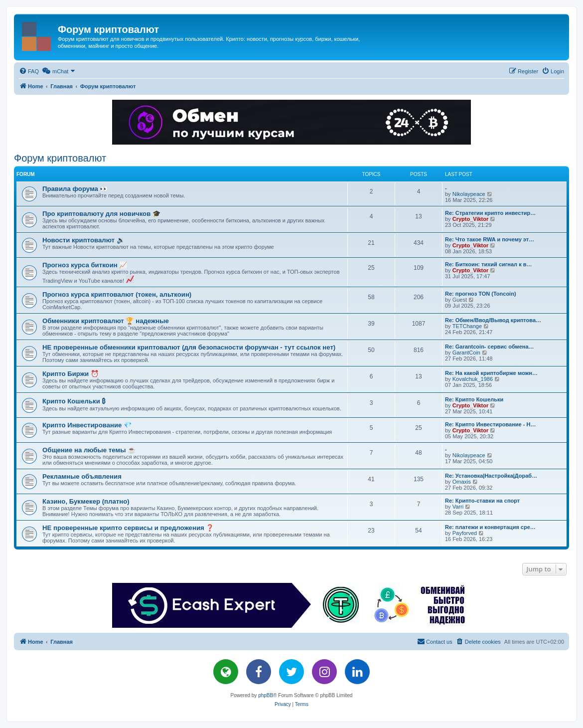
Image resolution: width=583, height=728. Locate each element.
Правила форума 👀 (75, 189)
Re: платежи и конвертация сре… (490, 527)
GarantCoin (466, 353)
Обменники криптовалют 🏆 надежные (106, 321)
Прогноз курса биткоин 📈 (85, 265)
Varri (458, 507)
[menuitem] (29, 71)
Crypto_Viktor (471, 219)
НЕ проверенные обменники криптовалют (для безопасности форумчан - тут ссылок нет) (189, 347)
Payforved (465, 533)
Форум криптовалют (60, 158)
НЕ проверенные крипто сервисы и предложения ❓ (128, 528)
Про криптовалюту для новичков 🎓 (101, 214)
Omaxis (462, 482)
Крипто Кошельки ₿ (74, 401)
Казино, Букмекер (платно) (86, 501)
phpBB (266, 695)
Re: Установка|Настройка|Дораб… (491, 476)
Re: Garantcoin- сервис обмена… (490, 347)
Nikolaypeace (469, 194)
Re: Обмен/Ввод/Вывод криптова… (493, 320)
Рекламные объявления (82, 476)
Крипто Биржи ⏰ (71, 374)
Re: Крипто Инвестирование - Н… (490, 424)
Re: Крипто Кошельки (474, 399)
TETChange (467, 326)
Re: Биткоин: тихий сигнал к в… (488, 264)
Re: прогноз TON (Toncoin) (481, 294)
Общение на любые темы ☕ (89, 450)
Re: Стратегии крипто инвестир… (490, 213)
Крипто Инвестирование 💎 (87, 425)
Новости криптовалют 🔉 (83, 240)
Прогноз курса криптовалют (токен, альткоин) (117, 294)
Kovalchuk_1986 (473, 379)
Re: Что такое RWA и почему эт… (490, 239)
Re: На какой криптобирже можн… (491, 373)
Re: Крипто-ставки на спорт (482, 501)
